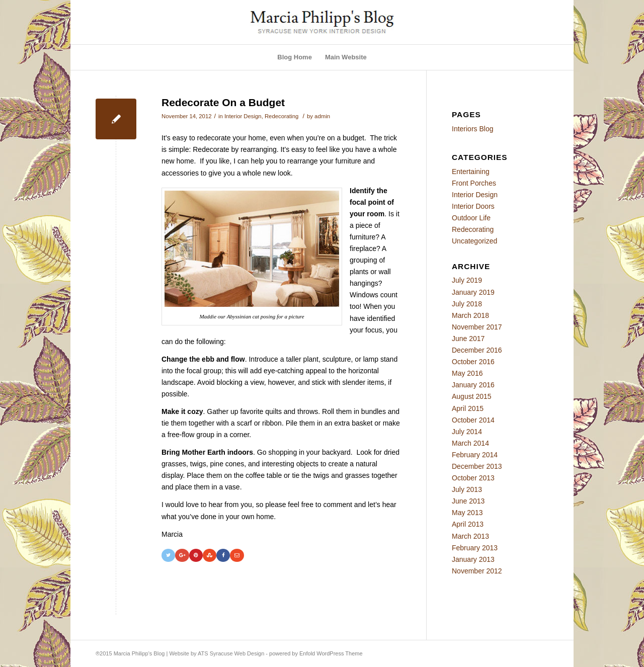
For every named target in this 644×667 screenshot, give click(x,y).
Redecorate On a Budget (223, 102)
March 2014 (470, 443)
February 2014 (475, 455)
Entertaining (471, 172)
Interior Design (243, 116)
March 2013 (470, 536)
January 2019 (473, 292)
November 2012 (477, 571)
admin (322, 116)
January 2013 (473, 559)
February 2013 (475, 548)
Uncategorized (474, 241)
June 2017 (468, 339)
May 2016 (467, 373)
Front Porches (474, 183)
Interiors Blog (472, 129)
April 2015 (468, 408)
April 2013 (468, 524)
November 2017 (477, 327)
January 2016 (473, 385)
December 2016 (477, 350)
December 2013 (477, 466)
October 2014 (473, 420)
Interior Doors (473, 206)
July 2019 (467, 280)
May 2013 (467, 513)
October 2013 (473, 478)
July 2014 (467, 432)
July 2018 (467, 304)
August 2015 (472, 396)
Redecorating (281, 116)
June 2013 (468, 501)
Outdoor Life (471, 218)
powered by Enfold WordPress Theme (316, 653)
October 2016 (473, 362)
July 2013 (467, 489)
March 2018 (470, 315)
